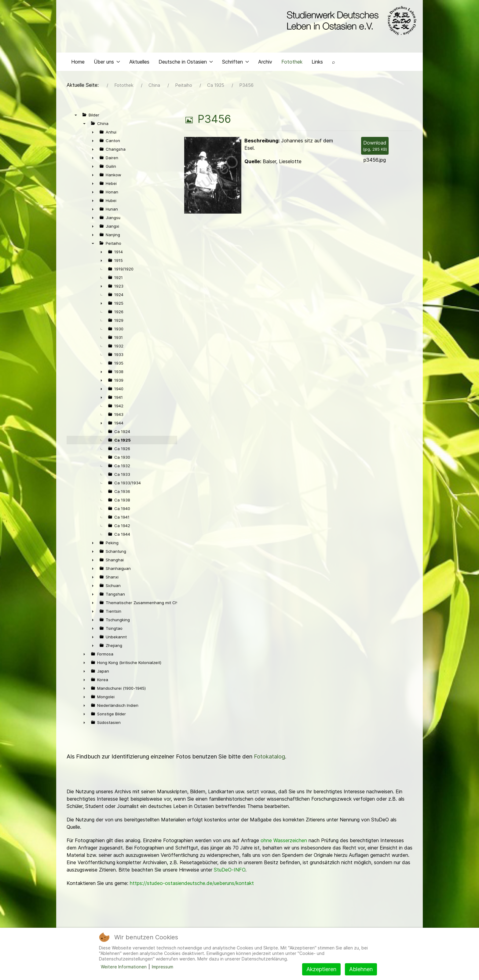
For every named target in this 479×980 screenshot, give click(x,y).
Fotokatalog (269, 758)
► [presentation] (93, 134)
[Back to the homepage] (350, 21)
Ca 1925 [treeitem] (122, 442)
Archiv (265, 63)
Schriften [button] (236, 63)
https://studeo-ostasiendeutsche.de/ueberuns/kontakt (192, 885)
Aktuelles (139, 63)
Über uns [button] (107, 63)
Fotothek (292, 63)
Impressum (163, 967)
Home (78, 63)
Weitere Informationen (124, 967)
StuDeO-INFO (230, 871)
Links (317, 63)
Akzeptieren (321, 969)
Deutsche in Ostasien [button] (186, 63)
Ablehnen (361, 969)
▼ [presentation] (76, 116)
